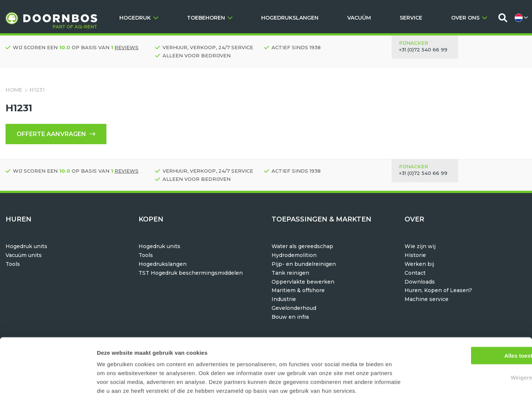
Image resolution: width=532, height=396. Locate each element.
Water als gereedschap (302, 246)
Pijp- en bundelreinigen (304, 264)
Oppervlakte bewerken (303, 282)
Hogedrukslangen (163, 264)
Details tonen (399, 381)
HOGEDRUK (139, 18)
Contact (415, 273)
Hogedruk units (26, 246)
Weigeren (470, 338)
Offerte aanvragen (56, 134)
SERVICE (411, 18)
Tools (13, 264)
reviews (127, 47)
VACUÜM (359, 18)
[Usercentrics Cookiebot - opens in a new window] (48, 382)
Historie (415, 255)
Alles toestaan (470, 316)
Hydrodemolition (294, 255)
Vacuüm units (24, 255)
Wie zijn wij (420, 246)
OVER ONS (469, 18)
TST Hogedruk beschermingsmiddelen (191, 273)
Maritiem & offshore (298, 290)
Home (14, 90)
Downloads (420, 282)
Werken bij (419, 264)
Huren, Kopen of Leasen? (438, 290)
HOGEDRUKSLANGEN (290, 18)
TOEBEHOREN (210, 18)
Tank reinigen (290, 273)
